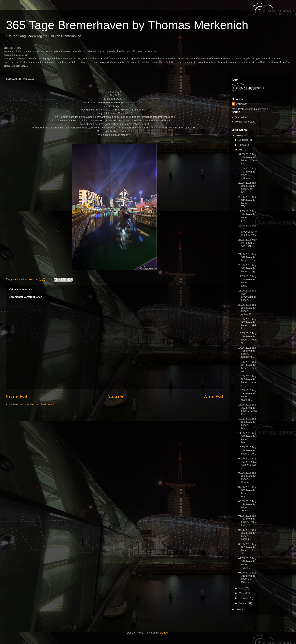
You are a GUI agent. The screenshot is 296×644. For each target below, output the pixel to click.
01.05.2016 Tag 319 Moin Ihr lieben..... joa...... (247, 577)
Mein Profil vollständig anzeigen (250, 109)
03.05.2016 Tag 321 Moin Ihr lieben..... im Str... (247, 549)
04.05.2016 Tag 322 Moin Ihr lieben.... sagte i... (247, 535)
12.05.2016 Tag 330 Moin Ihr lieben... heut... (247, 423)
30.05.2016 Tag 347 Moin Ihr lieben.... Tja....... (247, 173)
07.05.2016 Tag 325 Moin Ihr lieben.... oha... (247, 492)
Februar (244, 598)
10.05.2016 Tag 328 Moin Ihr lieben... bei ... (248, 450)
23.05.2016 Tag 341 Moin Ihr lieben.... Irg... (247, 268)
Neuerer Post (16, 396)
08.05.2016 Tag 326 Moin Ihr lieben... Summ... (247, 477)
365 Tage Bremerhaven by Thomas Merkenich (127, 25)
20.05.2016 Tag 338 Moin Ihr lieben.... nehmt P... (247, 309)
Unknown (242, 104)
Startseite (116, 396)
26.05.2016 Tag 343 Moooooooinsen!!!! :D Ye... (247, 230)
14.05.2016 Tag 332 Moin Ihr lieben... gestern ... (247, 395)
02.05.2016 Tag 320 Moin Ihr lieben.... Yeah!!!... (247, 563)
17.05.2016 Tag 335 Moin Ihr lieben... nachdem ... (247, 352)
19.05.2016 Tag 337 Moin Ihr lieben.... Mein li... (248, 324)
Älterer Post (214, 396)
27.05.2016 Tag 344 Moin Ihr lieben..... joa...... (247, 216)
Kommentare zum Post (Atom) (37, 404)
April (242, 588)
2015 (239, 610)
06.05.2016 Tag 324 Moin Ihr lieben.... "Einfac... (247, 506)
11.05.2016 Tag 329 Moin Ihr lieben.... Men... (247, 438)
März (242, 593)
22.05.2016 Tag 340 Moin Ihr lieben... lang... (247, 281)
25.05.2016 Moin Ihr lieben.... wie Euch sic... (248, 244)
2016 (239, 135)
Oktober (244, 140)
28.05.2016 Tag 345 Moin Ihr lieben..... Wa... (247, 202)
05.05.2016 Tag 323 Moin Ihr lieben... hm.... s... (248, 520)
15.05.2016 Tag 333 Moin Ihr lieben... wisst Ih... (247, 381)
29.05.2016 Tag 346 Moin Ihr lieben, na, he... (247, 187)
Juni (242, 145)
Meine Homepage (245, 122)
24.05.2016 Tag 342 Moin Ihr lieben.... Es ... (248, 257)
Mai (241, 150)
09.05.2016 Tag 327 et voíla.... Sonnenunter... (248, 463)
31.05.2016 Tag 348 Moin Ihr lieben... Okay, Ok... (248, 159)
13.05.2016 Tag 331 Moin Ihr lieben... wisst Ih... (247, 409)
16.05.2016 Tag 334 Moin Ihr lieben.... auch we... (248, 367)
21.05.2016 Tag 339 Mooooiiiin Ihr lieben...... (247, 295)
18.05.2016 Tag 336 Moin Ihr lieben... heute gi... (248, 338)
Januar (243, 603)
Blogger (164, 633)
